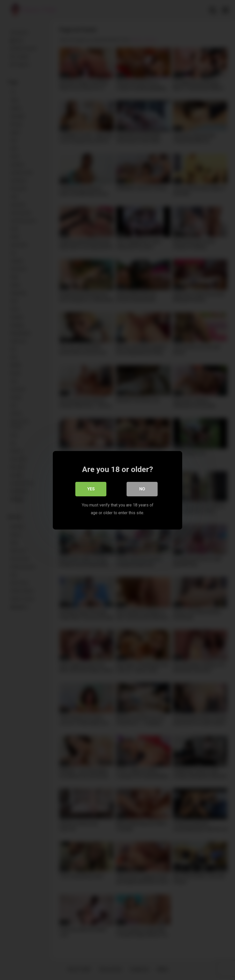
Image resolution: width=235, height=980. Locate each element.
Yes (91, 489)
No (142, 489)
